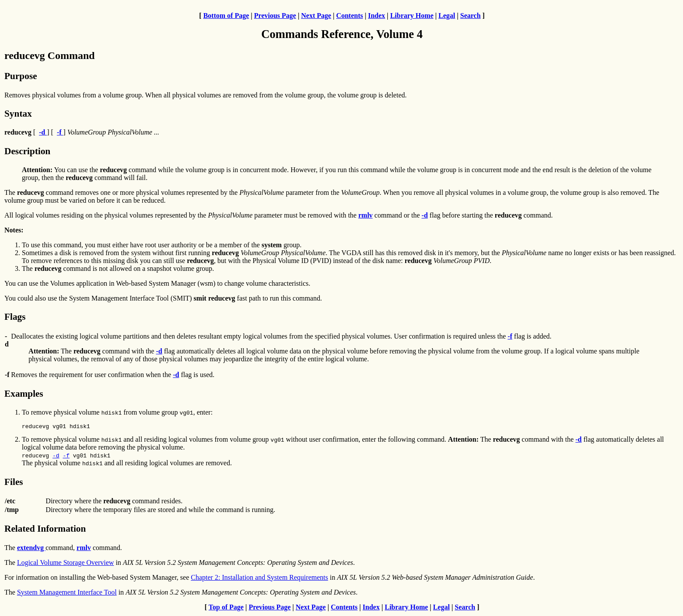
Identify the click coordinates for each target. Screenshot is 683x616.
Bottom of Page (226, 16)
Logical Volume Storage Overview (66, 564)
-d (56, 457)
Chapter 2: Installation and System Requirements (259, 579)
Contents (350, 16)
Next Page (316, 16)
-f (66, 457)
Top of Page (226, 608)
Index (377, 16)
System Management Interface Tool (67, 594)
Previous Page (275, 16)
